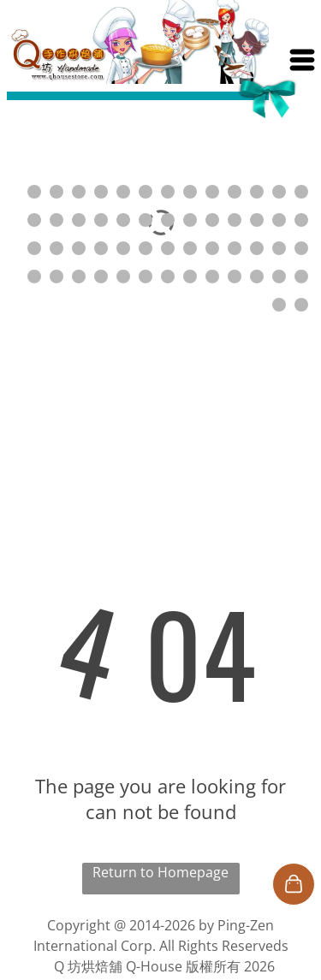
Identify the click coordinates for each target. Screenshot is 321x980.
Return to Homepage (160, 872)
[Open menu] (302, 60)
